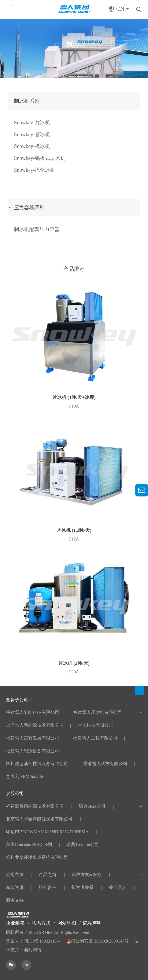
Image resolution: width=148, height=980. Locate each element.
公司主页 (15, 875)
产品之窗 (48, 875)
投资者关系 (83, 887)
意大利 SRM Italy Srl (25, 777)
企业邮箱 (15, 923)
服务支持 (15, 900)
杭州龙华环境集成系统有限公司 (37, 857)
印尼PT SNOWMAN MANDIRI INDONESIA (47, 832)
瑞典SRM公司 (92, 806)
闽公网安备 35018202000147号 (98, 941)
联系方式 (41, 923)
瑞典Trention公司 (83, 845)
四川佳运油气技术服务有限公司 (37, 764)
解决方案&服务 (86, 875)
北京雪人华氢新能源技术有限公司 (39, 819)
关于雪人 (118, 887)
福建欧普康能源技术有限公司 (35, 806)
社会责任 (48, 887)
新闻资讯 (15, 887)
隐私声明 (92, 923)
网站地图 (67, 923)
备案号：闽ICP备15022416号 (34, 941)
